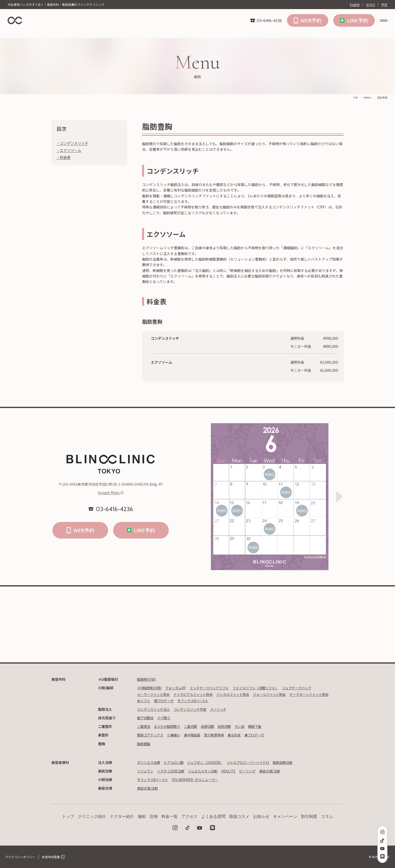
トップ (68, 816)
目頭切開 (212, 726)
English (355, 5)
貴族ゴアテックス (151, 735)
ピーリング (254, 771)
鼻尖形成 (240, 735)
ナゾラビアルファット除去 (197, 694)
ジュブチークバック (308, 688)
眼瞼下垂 (262, 726)
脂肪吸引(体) (147, 679)
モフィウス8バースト (242, 701)
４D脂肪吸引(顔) (150, 688)
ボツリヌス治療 (149, 762)
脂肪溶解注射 (292, 762)
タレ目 (246, 726)
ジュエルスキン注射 (207, 771)
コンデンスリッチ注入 (155, 709)
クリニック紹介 (92, 816)
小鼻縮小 (176, 735)
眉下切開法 (146, 718)
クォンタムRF (178, 688)
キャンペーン (285, 816)
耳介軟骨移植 (219, 735)
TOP (355, 98)
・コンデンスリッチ (72, 143)
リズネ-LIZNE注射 (173, 771)
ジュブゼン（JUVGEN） (209, 762)
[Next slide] (339, 497)
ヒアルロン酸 (176, 762)
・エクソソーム (69, 150)
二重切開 (194, 726)
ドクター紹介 (122, 816)
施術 (142, 816)
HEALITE (234, 771)
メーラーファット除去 (155, 694)
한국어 (371, 5)
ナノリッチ (224, 709)
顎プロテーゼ (211, 701)
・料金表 (63, 157)
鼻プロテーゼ (262, 735)
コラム (327, 816)
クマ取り (166, 718)
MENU (368, 98)
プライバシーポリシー (20, 857)
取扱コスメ (239, 816)
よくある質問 (213, 816)
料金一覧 (170, 816)
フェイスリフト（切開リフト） (264, 688)
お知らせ (261, 816)
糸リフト (190, 701)
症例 (154, 816)
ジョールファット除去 (279, 694)
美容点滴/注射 (278, 771)
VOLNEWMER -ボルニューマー (199, 780)
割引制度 (309, 816)
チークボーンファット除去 (158, 701)
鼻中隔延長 (196, 735)
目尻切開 (230, 726)
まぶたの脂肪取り (169, 726)
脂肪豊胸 (144, 744)
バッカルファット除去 (240, 694)
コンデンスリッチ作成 (194, 709)
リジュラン (146, 771)
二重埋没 (144, 726)
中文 (384, 5)
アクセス (189, 816)
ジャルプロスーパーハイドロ (255, 762)
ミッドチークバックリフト (214, 688)
